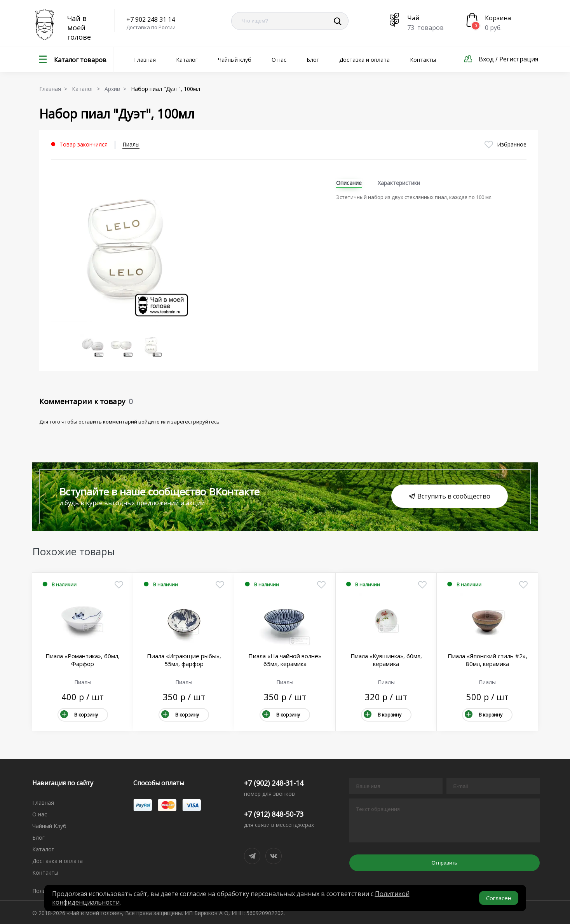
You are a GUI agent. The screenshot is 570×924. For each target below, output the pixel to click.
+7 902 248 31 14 (151, 19)
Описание (349, 183)
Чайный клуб (235, 60)
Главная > (55, 89)
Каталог (187, 60)
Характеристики (399, 183)
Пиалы (131, 144)
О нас (279, 60)
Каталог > (87, 89)
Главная (145, 60)
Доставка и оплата (364, 60)
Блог (313, 60)
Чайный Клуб (49, 826)
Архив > (117, 89)
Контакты (423, 60)
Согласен (499, 898)
